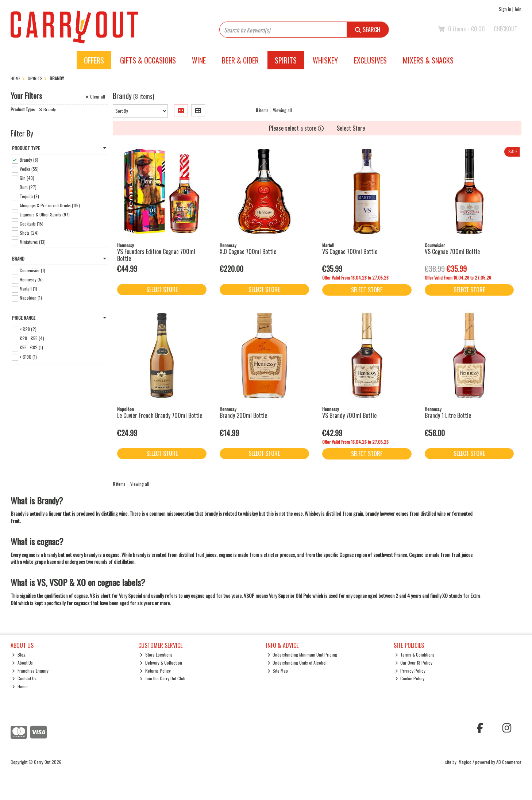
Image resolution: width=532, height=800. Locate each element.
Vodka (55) (29, 168)
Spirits (286, 60)
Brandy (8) (29, 159)
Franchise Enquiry (30, 671)
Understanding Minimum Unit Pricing (302, 655)
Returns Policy (155, 671)
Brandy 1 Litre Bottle (448, 415)
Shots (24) (29, 233)
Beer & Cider (240, 60)
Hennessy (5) (31, 279)
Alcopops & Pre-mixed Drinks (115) (50, 205)
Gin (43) (27, 178)
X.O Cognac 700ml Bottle (248, 251)
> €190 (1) (28, 356)
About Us (22, 663)
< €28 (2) (28, 329)
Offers (94, 60)
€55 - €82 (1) (31, 347)
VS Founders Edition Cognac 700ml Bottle (156, 255)
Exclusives (370, 60)
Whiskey (325, 60)
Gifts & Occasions (148, 60)
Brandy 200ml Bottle (243, 415)
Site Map (278, 671)
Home (20, 686)
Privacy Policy (410, 671)
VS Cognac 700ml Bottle (350, 251)
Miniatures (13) (33, 242)
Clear (95, 97)
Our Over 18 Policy (414, 663)
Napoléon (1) (31, 298)
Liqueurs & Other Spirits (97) (45, 214)
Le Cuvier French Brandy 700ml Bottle (160, 415)
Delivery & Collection (161, 663)
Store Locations (156, 655)
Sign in (505, 9)
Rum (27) (28, 187)
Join (518, 9)
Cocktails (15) (32, 224)
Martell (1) (28, 289)
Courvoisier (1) (32, 270)
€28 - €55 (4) (32, 338)
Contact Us (24, 678)
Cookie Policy (410, 678)
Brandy (48, 109)
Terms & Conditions (415, 655)
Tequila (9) (29, 196)
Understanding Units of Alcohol (297, 663)
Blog (19, 655)
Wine (199, 60)
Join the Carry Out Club (163, 678)
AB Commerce (509, 762)
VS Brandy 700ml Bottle (349, 415)
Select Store (351, 128)
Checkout (506, 29)
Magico (465, 762)
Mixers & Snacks (428, 60)
